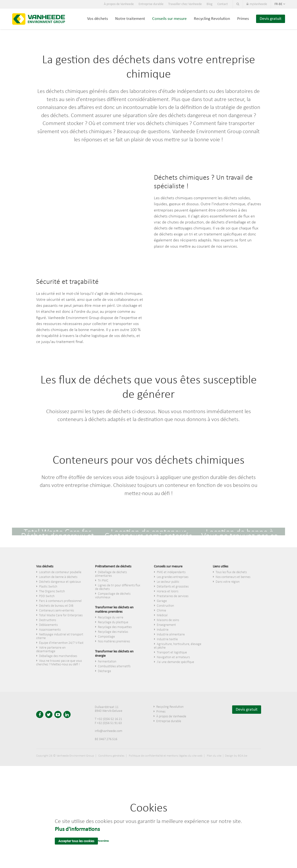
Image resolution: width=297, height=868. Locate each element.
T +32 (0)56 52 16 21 (108, 719)
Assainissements (50, 630)
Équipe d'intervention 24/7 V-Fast (61, 643)
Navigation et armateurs (173, 657)
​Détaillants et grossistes (173, 587)
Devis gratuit (271, 19)
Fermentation (107, 662)
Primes (243, 19)
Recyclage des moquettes (115, 627)
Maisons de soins (168, 620)
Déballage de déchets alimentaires (111, 574)
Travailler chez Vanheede (185, 4)
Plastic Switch (48, 587)
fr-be (280, 4)
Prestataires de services (173, 596)
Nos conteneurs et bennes (233, 577)
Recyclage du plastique (113, 622)
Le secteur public (168, 582)
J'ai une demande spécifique (175, 662)
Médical (162, 615)
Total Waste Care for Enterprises (61, 615)
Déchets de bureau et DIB (56, 606)
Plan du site (214, 756)
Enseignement (166, 625)
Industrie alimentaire (171, 635)
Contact (223, 4)
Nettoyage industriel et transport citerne (60, 636)
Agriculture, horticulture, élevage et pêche (178, 646)
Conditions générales (111, 756)
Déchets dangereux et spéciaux (60, 582)
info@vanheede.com (109, 731)
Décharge (104, 671)
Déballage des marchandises (58, 656)
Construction (165, 606)
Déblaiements (48, 625)
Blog (210, 4)
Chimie (161, 611)
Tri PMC (103, 581)
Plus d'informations (77, 829)
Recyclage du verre (111, 618)
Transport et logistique (172, 653)
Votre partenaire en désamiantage (51, 650)
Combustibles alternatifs (114, 666)
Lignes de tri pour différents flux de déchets (118, 587)
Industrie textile (167, 639)
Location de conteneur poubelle (60, 572)
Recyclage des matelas (113, 632)
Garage (162, 601)
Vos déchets (98, 19)
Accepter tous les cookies (76, 841)
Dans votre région (228, 582)
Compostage (106, 637)
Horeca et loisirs (168, 591)
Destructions (48, 620)
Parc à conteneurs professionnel (60, 601)
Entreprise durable (151, 4)
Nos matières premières (114, 642)
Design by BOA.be (236, 756)
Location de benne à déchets (58, 577)
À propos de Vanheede (119, 4)
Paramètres (103, 841)
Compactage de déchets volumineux (113, 596)
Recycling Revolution (212, 19)
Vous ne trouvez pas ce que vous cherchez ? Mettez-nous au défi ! (59, 663)
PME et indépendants (171, 572)
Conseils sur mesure (169, 19)
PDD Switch (47, 596)
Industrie (163, 630)
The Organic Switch (52, 591)
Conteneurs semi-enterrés (56, 611)
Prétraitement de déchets (113, 567)
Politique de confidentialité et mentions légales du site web (166, 756)
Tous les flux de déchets (231, 572)
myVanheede (257, 4)
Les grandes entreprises (173, 577)
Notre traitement (130, 19)
